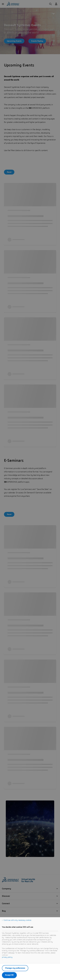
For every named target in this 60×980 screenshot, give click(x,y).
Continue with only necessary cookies (17, 920)
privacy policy (7, 957)
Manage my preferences (15, 968)
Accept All (9, 975)
